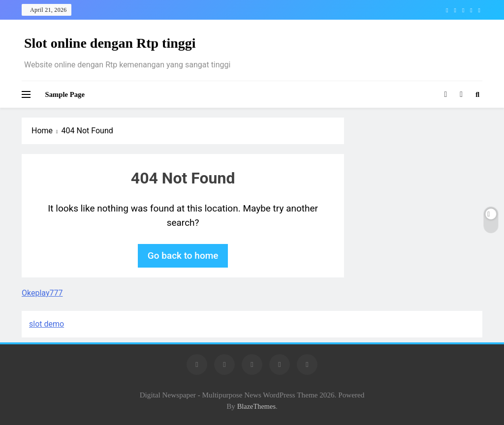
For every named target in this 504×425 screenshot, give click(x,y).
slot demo (47, 324)
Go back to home (183, 256)
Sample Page (65, 94)
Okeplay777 (42, 293)
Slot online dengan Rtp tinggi (110, 43)
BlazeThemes (256, 406)
